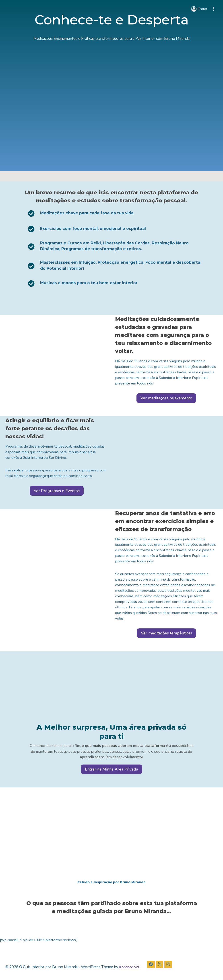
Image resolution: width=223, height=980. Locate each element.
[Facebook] (151, 965)
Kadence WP (130, 967)
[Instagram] (169, 965)
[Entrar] (199, 9)
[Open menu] (214, 9)
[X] (160, 965)
